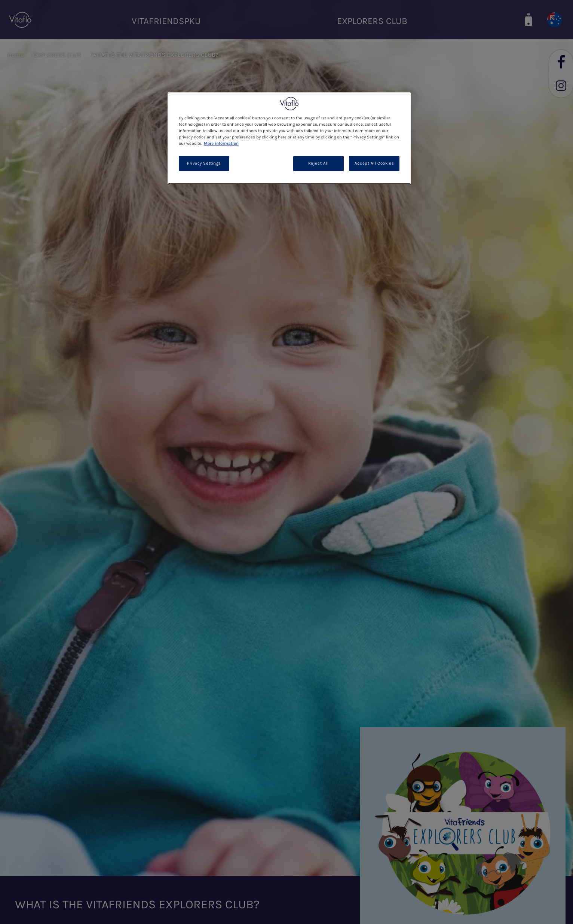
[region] (289, 138)
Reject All (318, 163)
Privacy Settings (204, 163)
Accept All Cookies (374, 163)
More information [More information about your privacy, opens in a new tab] (221, 143)
